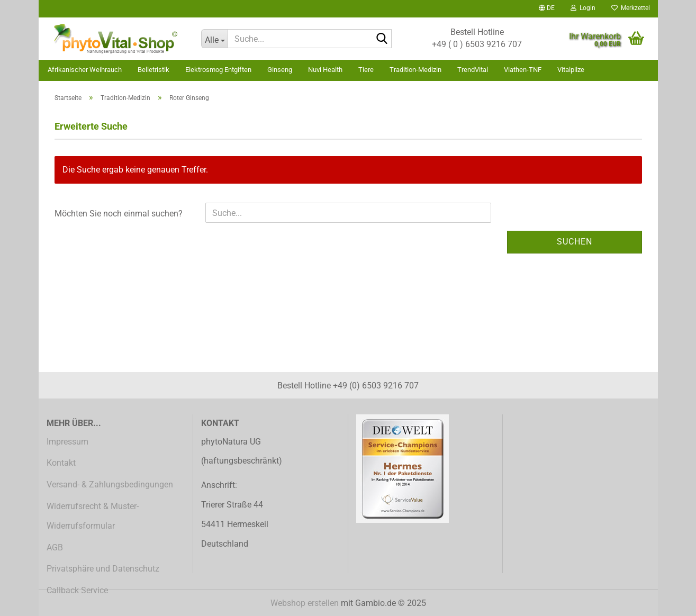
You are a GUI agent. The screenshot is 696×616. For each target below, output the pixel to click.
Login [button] (583, 8)
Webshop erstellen (305, 603)
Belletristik (153, 70)
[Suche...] (214, 39)
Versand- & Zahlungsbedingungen (110, 484)
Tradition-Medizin (415, 70)
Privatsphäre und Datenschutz (103, 569)
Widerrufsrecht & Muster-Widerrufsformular (93, 516)
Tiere (366, 70)
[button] (547, 9)
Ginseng (280, 70)
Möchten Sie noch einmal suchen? (119, 214)
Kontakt (61, 463)
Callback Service (77, 590)
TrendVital (473, 70)
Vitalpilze (571, 70)
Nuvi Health (325, 70)
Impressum (67, 442)
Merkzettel (631, 8)
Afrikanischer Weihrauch (85, 70)
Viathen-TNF (523, 70)
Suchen (575, 242)
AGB (55, 547)
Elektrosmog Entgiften (218, 70)
